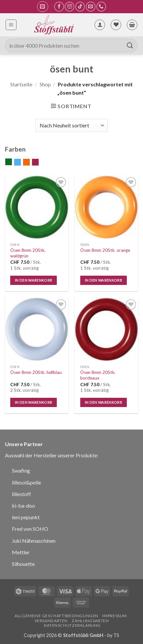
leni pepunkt (26, 517)
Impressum (115, 616)
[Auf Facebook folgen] (59, 6)
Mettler (21, 552)
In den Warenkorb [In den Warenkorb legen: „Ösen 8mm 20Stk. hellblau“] (34, 402)
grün (12, 162)
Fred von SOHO (30, 529)
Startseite (21, 84)
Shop (45, 84)
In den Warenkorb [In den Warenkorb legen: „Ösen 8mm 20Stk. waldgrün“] (34, 280)
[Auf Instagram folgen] (70, 6)
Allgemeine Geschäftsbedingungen (56, 616)
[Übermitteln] (130, 46)
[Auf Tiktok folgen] (80, 6)
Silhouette (23, 564)
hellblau (21, 163)
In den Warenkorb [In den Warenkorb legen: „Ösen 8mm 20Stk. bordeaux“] (104, 402)
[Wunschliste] (116, 25)
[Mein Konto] (100, 25)
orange (30, 163)
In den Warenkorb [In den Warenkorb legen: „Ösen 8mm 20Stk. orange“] (104, 280)
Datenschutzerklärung (72, 625)
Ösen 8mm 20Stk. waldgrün (28, 253)
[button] (42, 7)
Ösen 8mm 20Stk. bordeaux (98, 375)
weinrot (39, 163)
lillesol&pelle (26, 482)
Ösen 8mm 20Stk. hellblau (36, 372)
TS (116, 635)
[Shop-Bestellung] (71, 125)
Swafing (21, 470)
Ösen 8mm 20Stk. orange (105, 250)
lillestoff (21, 494)
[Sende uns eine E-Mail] (91, 6)
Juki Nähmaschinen (34, 541)
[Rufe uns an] (101, 6)
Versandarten (51, 621)
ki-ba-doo (23, 506)
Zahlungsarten (90, 621)
